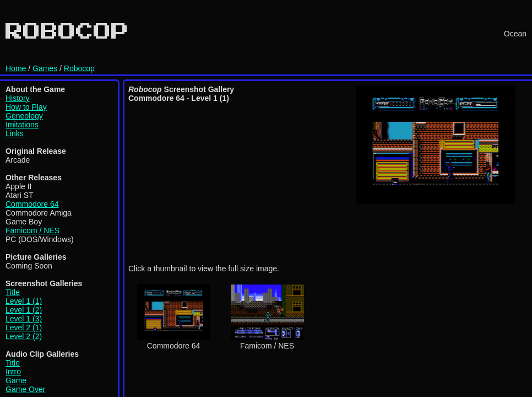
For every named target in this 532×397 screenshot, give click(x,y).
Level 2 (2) (24, 336)
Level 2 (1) (24, 328)
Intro (13, 372)
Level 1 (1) (24, 301)
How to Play (26, 107)
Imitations (22, 125)
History (18, 98)
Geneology (24, 116)
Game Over (25, 389)
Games (45, 68)
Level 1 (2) (24, 310)
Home (16, 68)
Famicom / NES (32, 230)
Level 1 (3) (24, 319)
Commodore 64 (32, 204)
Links (15, 133)
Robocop (79, 68)
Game (16, 380)
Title (13, 292)
